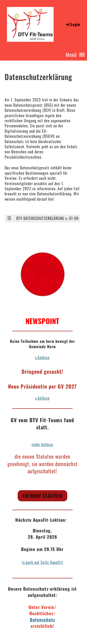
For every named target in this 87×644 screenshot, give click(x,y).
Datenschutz (42, 620)
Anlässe (44, 398)
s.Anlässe (42, 357)
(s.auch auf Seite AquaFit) (42, 562)
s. (36, 398)
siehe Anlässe (42, 444)
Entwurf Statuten (42, 496)
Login (73, 24)
